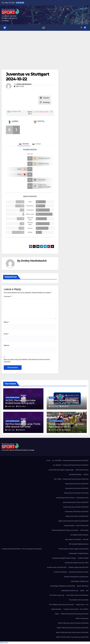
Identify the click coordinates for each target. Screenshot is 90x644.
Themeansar (38, 549)
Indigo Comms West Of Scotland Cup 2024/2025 (73, 521)
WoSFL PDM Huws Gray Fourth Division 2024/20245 (72, 633)
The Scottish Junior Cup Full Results (77, 595)
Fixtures (86, 475)
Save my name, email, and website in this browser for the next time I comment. (27, 361)
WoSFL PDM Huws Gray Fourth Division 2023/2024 (73, 628)
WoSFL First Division (82, 619)
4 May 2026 (11, 407)
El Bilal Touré (42, 185)
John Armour (65, 430)
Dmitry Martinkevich (24, 84)
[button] (81, 28)
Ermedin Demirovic (44, 158)
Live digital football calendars (79, 535)
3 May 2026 (55, 407)
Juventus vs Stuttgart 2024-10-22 (28, 77)
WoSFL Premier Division (13, 398)
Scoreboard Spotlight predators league (64, 558)
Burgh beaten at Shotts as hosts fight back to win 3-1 (66, 425)
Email (6, 334)
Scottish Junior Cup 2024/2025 (57, 567)
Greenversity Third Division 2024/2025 (77, 512)
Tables (82, 591)
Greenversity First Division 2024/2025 (77, 484)
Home (49, 461)
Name (6, 322)
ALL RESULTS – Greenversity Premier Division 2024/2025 (71, 465)
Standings (45, 103)
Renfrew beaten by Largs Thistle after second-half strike (23, 425)
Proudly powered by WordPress (11, 549)
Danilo (19, 169)
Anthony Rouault (44, 164)
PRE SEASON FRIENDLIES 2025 (79, 544)
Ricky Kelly (21, 407)
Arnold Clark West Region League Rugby (61, 470)
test (87, 591)
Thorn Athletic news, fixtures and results (61, 605)
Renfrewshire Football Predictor (79, 554)
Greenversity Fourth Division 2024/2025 (76, 493)
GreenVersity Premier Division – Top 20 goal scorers (72, 498)
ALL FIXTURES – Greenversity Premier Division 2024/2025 (70, 461)
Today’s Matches (56, 609)
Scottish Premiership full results (79, 572)
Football (52, 398)
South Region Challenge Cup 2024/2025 (63, 586)
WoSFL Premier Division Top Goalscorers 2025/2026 (72, 637)
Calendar (44, 98)
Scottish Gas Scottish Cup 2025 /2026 (77, 563)
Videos (57, 614)
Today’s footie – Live (82, 605)
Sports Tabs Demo (83, 586)
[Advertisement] (45, 47)
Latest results (84, 530)
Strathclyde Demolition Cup (70, 591)
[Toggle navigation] (43, 28)
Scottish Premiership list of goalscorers (76, 577)
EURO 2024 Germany (82, 470)
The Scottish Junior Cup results (79, 600)
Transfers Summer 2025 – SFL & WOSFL (76, 609)
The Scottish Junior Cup (57, 595)
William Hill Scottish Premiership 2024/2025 (75, 614)
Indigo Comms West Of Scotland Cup (77, 516)
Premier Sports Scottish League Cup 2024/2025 (74, 549)
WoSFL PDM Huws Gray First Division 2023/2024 (73, 623)
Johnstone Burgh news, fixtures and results (65, 530)
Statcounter (4, 643)
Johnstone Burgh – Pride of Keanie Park (76, 526)
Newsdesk (64, 407)
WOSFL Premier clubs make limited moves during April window (20, 403)
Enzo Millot (42, 180)
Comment (8, 297)
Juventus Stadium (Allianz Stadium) (42, 112)
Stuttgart (42, 121)
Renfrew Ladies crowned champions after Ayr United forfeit (64, 403)
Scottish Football (83, 558)
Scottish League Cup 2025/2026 (78, 567)
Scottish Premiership (60, 572)
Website (7, 346)
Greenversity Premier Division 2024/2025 (76, 502)
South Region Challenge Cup (80, 581)
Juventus (16, 121)
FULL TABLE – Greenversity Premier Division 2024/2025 (71, 479)
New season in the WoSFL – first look (77, 540)
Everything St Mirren (75, 475)
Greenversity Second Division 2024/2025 (76, 507)
